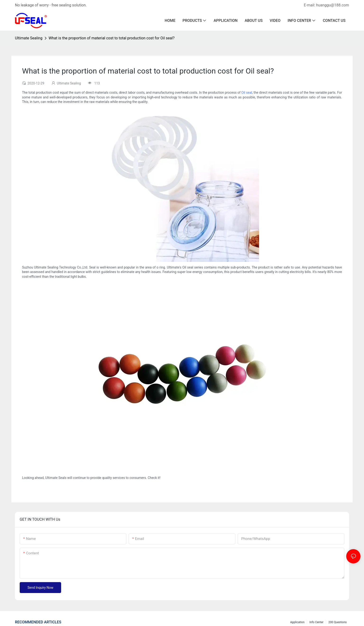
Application (297, 622)
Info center (316, 622)
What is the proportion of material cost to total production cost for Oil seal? (111, 38)
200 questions (338, 622)
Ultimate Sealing (29, 38)
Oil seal (247, 93)
